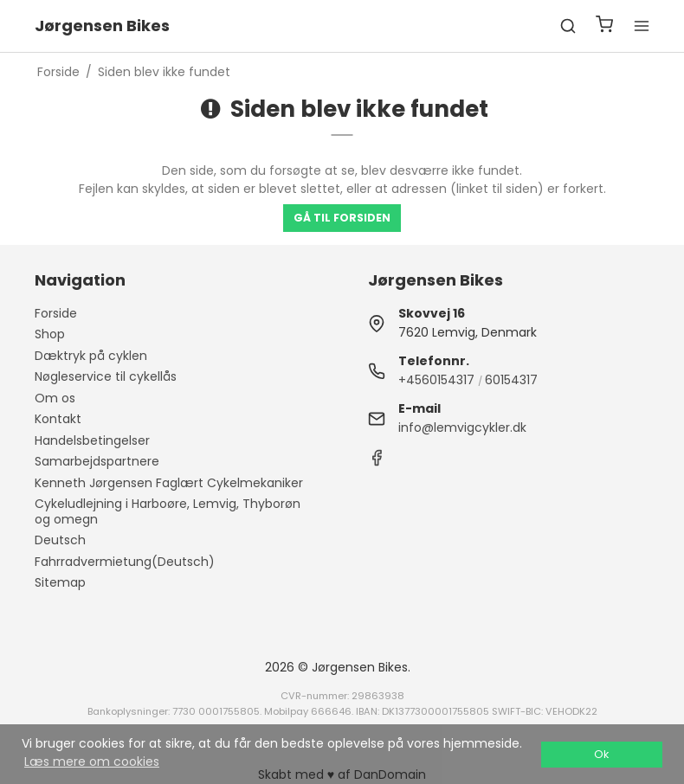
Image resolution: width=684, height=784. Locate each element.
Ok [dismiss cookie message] (601, 754)
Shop (50, 334)
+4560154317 (436, 380)
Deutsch (60, 540)
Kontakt (58, 419)
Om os (55, 398)
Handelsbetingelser (92, 440)
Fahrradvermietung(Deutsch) (125, 562)
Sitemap (60, 582)
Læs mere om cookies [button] (92, 762)
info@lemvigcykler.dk (462, 427)
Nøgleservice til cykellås (106, 376)
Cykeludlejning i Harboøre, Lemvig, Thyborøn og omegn (168, 511)
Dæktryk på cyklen (91, 356)
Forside (56, 313)
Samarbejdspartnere (97, 461)
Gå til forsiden (342, 218)
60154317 (511, 380)
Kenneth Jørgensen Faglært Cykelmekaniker (169, 483)
